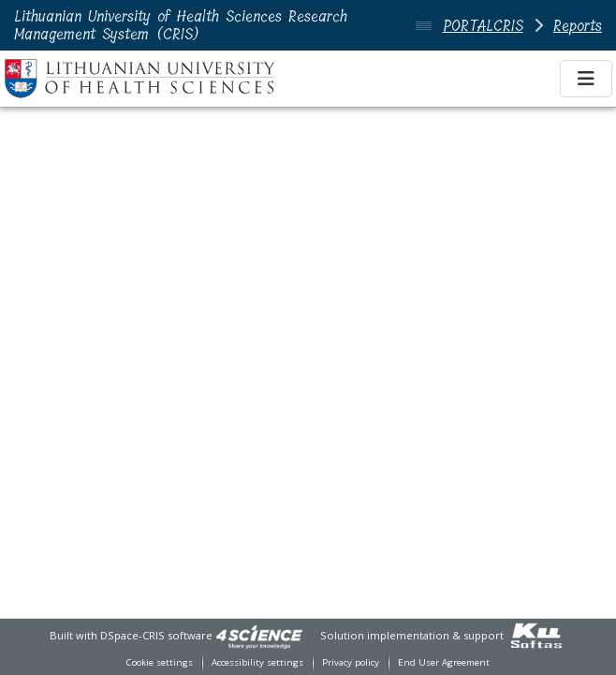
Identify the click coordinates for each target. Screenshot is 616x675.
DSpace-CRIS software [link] (156, 635)
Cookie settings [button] (160, 662)
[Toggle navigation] (586, 79)
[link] (259, 635)
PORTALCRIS (483, 26)
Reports (578, 26)
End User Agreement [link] (444, 662)
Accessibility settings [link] (257, 662)
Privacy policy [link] (351, 662)
